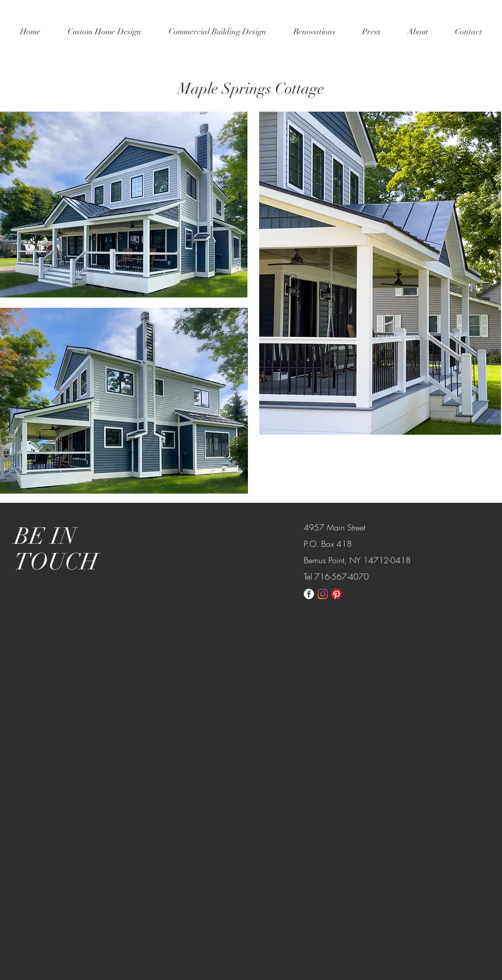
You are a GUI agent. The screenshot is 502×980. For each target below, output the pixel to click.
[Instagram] (323, 594)
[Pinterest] (337, 594)
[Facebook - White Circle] (309, 594)
